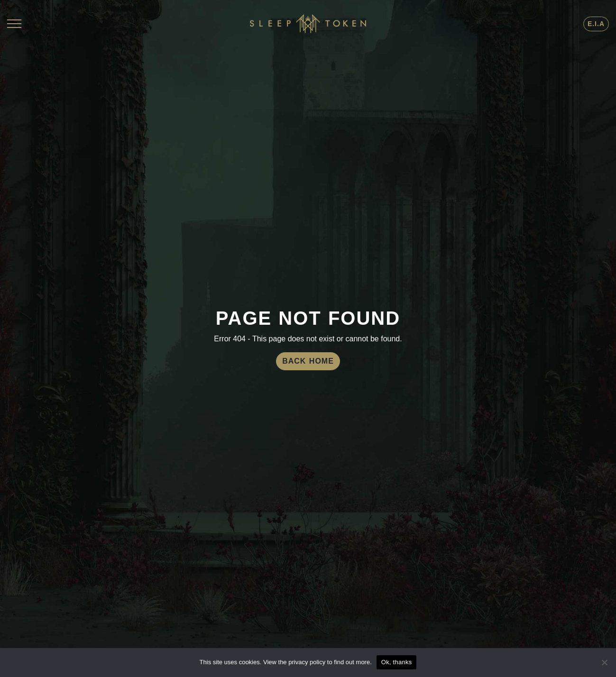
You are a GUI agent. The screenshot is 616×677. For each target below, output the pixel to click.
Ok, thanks (397, 662)
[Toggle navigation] (14, 24)
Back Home (308, 361)
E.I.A (596, 24)
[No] (604, 662)
